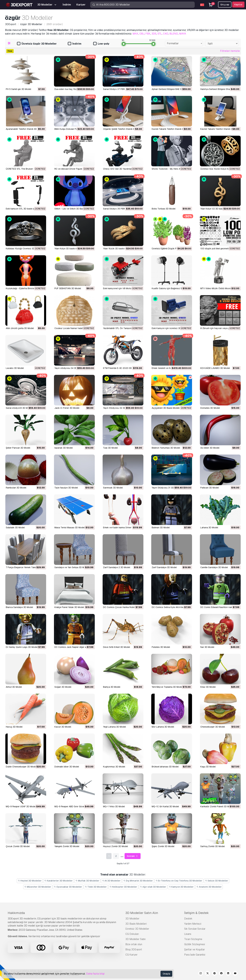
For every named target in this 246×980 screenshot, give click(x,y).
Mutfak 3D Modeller (87, 881)
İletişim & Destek (196, 913)
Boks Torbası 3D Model (164, 209)
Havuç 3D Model (14, 727)
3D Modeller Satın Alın (142, 913)
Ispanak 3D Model (64, 448)
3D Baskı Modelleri (136, 924)
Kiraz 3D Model (208, 687)
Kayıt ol (238, 5)
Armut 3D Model (14, 687)
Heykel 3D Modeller (30, 881)
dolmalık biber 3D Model (67, 767)
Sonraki (133, 856)
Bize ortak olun (134, 944)
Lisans (188, 934)
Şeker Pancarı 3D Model (18, 448)
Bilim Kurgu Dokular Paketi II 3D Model (74, 129)
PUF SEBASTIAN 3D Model (68, 288)
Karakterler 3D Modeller (59, 881)
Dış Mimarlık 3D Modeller (138, 881)
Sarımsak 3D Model (113, 488)
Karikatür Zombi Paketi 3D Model (217, 806)
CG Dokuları (132, 934)
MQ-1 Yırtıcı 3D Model (114, 806)
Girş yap (225, 5)
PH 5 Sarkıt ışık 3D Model (18, 89)
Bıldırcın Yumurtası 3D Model (166, 448)
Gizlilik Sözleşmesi (195, 944)
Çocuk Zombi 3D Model (18, 846)
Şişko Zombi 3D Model (163, 846)
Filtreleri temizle (230, 51)
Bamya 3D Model (112, 687)
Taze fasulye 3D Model (66, 488)
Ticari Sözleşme (193, 939)
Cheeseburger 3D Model (213, 727)
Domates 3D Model (210, 408)
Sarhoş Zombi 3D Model (213, 846)
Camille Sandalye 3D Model (214, 567)
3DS (154, 34)
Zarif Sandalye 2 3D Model (117, 567)
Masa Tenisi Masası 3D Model (70, 527)
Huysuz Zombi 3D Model (115, 846)
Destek (188, 919)
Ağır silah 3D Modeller (153, 887)
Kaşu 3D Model (208, 767)
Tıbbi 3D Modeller (96, 887)
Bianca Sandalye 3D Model (19, 607)
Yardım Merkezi (193, 924)
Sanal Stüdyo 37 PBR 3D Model (119, 89)
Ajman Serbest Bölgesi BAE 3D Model (171, 89)
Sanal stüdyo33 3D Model (19, 408)
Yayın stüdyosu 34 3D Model (69, 368)
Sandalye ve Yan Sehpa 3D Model (71, 567)
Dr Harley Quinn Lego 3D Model (22, 647)
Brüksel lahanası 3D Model (165, 767)
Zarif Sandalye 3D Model (164, 567)
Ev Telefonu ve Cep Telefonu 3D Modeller (179, 881)
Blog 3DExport (134, 949)
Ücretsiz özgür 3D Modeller (37, 44)
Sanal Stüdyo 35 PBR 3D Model (119, 209)
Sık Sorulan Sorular (195, 929)
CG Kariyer (131, 955)
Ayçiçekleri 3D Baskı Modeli (166, 408)
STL (160, 34)
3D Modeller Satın (135, 939)
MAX (135, 34)
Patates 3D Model (161, 647)
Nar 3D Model (207, 647)
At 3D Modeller (111, 881)
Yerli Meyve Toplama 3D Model (167, 687)
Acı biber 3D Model (210, 448)
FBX (148, 34)
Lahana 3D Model (209, 527)
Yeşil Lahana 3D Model (114, 727)
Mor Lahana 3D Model (163, 727)
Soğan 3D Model (63, 687)
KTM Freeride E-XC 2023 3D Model (121, 368)
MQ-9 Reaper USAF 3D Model (21, 806)
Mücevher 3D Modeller (38, 887)
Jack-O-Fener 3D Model (67, 408)
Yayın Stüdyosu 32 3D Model (118, 408)
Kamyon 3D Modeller (181, 887)
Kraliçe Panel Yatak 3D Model (69, 607)
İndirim (75, 44)
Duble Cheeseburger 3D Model (21, 767)
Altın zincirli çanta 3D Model (20, 328)
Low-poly (101, 44)
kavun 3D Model (63, 727)
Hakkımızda (16, 913)
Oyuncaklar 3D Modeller (68, 887)
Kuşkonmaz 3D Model (114, 767)
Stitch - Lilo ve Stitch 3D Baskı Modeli (73, 209)
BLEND (174, 34)
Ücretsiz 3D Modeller (137, 929)
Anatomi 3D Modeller (209, 887)
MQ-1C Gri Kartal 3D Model (165, 806)
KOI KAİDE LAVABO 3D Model (215, 368)
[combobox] (184, 43)
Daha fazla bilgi (95, 974)
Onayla (166, 974)
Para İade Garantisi (195, 955)
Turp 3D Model (110, 448)
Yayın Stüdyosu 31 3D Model (166, 488)
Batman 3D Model (161, 527)
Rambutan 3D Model (16, 488)
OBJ (142, 34)
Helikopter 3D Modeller (123, 887)
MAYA (183, 34)
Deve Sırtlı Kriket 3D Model (116, 647)
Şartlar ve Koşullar (195, 949)
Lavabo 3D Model (15, 368)
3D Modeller (132, 919)
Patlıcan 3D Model (210, 488)
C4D (166, 34)
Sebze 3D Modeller (217, 881)
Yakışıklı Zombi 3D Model (67, 846)
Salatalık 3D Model (15, 527)
